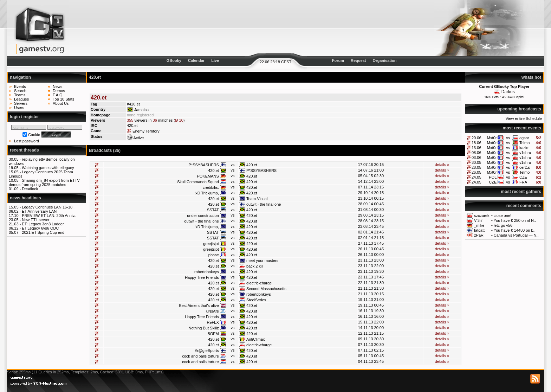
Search (20, 91)
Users (19, 108)
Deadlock (30, 189)
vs (508, 138)
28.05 (477, 167)
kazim (524, 148)
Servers (21, 103)
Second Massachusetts (266, 289)
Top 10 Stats (63, 99)
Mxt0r (492, 138)
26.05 (477, 172)
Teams (20, 95)
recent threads (24, 150)
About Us (61, 103)
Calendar (196, 60)
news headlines (25, 198)
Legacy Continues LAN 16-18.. (48, 207)
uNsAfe (213, 311)
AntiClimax (256, 339)
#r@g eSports (207, 351)
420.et (252, 165)
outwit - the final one (264, 204)
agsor (524, 138)
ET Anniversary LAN (39, 211)
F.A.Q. (58, 95)
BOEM (213, 334)
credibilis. (211, 187)
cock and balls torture (200, 356)
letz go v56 (503, 225)
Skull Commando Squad (198, 182)
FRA (523, 182)
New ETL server (35, 220)
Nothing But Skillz (204, 328)
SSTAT (213, 210)
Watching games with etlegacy (48, 168)
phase (214, 255)
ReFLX (213, 322)
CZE (523, 177)
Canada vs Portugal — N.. (516, 235)
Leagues (21, 99)
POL (493, 177)
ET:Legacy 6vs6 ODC (40, 228)
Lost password (27, 141)
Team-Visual (257, 199)
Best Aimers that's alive (199, 306)
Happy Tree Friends (202, 277)
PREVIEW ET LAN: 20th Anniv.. (49, 216)
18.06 (477, 143)
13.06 (477, 148)
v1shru (525, 153)
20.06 (477, 138)
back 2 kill (255, 266)
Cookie (34, 135)
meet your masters (262, 261)
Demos (59, 91)
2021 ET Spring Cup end (43, 232)
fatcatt (479, 230)
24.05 (477, 177)
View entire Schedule (524, 118)
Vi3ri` (478, 220)
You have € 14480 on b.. (515, 230)
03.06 (477, 158)
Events (20, 86)
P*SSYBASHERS (204, 165)
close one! (503, 216)
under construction (203, 216)
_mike (479, 225)
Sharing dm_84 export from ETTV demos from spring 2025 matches (44, 182)
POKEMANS (208, 176)
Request (358, 60)
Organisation (385, 60)
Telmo (524, 143)
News (58, 86)
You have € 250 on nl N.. (515, 220)
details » (442, 165)
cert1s (525, 167)
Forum (338, 60)
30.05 (477, 162)
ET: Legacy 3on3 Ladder (43, 224)
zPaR (479, 235)
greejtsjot (211, 244)
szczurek (482, 216)
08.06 (477, 153)
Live (215, 60)
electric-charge (259, 283)
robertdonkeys (207, 272)
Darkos (508, 92)
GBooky (174, 60)
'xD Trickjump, (207, 193)
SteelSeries (256, 300)
